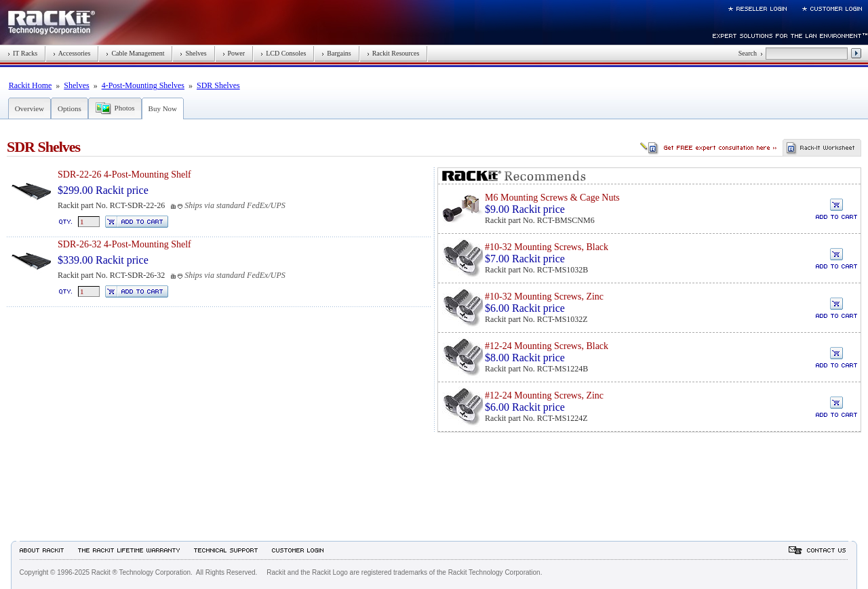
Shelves (193, 53)
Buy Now (163, 108)
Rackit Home (31, 85)
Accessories (72, 53)
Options (70, 108)
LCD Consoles (283, 53)
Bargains (336, 53)
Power (234, 53)
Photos (125, 108)
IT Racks (22, 53)
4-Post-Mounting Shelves (143, 85)
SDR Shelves (218, 85)
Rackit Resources (393, 53)
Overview (29, 108)
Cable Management (135, 53)
